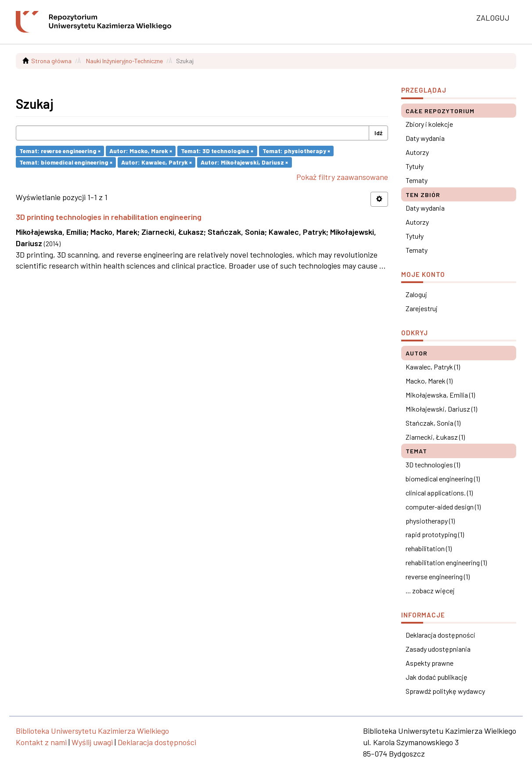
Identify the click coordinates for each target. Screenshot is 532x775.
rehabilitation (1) (429, 548)
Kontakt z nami (41, 742)
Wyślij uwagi (92, 742)
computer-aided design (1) (443, 507)
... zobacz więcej (430, 590)
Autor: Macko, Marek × (141, 151)
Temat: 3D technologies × (217, 151)
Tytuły (415, 166)
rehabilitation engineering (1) (446, 562)
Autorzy (417, 152)
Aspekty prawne (430, 663)
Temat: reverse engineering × (60, 151)
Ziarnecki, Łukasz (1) (435, 437)
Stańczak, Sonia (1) (433, 423)
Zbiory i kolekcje (429, 124)
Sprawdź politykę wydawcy (445, 691)
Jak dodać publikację (437, 677)
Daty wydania (425, 138)
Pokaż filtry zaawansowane (342, 177)
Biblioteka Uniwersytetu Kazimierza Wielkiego (92, 731)
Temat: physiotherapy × (296, 151)
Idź (378, 133)
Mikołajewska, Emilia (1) (440, 395)
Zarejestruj (422, 308)
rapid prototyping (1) (435, 534)
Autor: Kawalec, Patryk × (156, 162)
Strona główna (51, 61)
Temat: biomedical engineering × (66, 162)
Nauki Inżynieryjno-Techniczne (124, 61)
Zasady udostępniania (438, 649)
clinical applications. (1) (439, 493)
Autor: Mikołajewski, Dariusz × (244, 162)
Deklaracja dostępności (440, 635)
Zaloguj (416, 294)
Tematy (417, 180)
